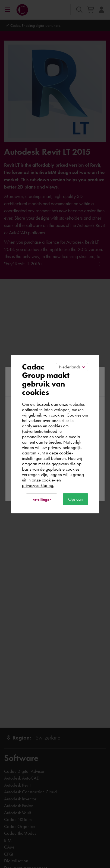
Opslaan (76, 499)
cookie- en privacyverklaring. (41, 483)
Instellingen (42, 499)
